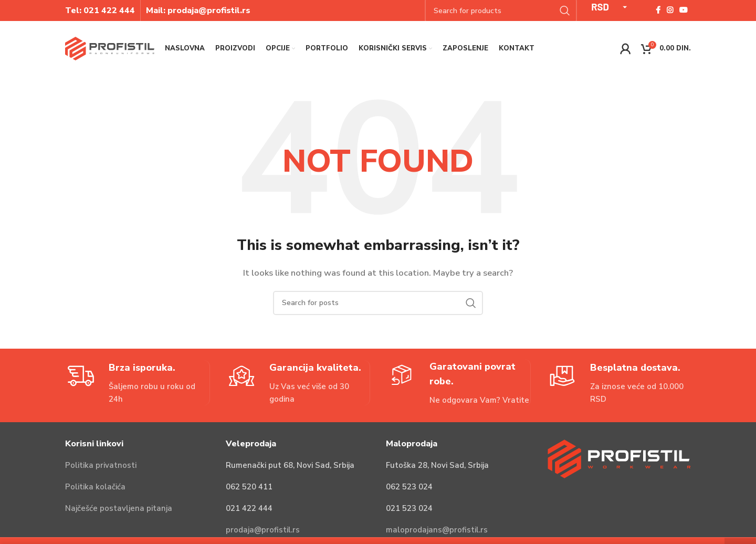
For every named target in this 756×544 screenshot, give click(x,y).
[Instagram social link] (670, 11)
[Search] (378, 303)
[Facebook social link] (658, 11)
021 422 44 (107, 11)
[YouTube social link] (684, 11)
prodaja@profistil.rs (263, 530)
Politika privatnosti (101, 465)
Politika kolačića (95, 487)
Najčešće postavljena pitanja (119, 508)
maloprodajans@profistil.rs (437, 530)
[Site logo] (110, 48)
